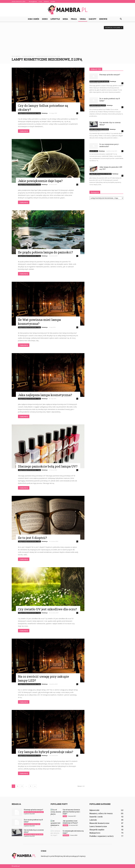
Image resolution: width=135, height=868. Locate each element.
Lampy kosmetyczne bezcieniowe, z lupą (29, 113)
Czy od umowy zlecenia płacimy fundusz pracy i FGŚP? (71, 812)
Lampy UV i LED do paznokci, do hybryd (101, 174)
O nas (40, 1)
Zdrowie (103, 19)
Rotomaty (66, 835)
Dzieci (45, 19)
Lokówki (93, 820)
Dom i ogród (33, 19)
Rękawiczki (94, 810)
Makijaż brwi (95, 833)
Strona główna (33, 1)
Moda (65, 19)
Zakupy (92, 19)
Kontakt (53, 1)
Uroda (83, 19)
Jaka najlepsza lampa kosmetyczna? (45, 395)
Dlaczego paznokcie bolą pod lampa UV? (48, 466)
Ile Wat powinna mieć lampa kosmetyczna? (39, 322)
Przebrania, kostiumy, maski (98, 105)
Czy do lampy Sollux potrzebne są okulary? (43, 108)
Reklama (46, 1)
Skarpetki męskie (97, 830)
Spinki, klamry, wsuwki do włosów (99, 129)
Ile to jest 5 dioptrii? (32, 538)
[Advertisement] (67, 40)
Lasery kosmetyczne (98, 826)
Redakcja (45, 113)
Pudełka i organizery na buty (102, 836)
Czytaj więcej (24, 131)
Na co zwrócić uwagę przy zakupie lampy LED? (43, 678)
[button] (121, 19)
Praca (74, 19)
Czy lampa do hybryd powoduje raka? (46, 752)
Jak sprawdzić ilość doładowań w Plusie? (70, 822)
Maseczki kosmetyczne (99, 823)
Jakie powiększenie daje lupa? (40, 181)
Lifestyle (55, 19)
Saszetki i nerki (96, 817)
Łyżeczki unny (94, 151)
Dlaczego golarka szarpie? (110, 75)
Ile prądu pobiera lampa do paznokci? (45, 252)
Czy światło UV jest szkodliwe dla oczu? (47, 609)
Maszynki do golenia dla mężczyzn (99, 81)
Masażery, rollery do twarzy (101, 813)
